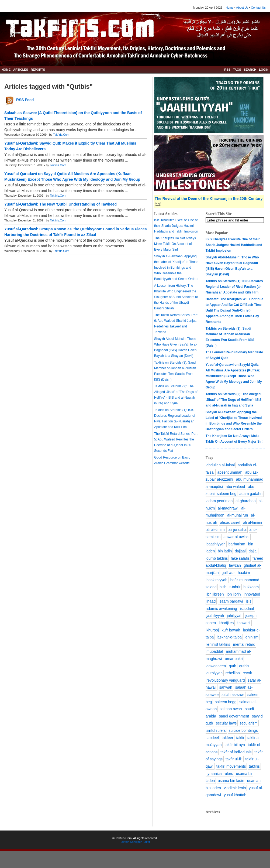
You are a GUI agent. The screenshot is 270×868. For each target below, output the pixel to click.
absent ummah (230, 472)
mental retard (244, 644)
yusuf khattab (235, 795)
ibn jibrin (234, 594)
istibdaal (247, 609)
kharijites (226, 623)
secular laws (226, 723)
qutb (232, 666)
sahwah (226, 687)
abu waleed (236, 487)
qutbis (244, 666)
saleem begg (226, 702)
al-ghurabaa (246, 501)
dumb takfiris (217, 558)
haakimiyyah (217, 580)
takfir (240, 738)
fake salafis (240, 558)
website (184, 463)
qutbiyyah (214, 673)
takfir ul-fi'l (234, 759)
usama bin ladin (231, 781)
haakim (244, 573)
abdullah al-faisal (221, 465)
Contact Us (258, 8)
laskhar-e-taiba (229, 637)
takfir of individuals (236, 752)
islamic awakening (222, 609)
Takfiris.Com (61, 135)
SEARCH (250, 70)
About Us (242, 8)
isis (248, 601)
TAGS (237, 70)
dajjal (253, 551)
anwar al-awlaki (236, 537)
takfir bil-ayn (235, 745)
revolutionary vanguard (226, 680)
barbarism (237, 544)
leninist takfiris (218, 644)
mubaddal (215, 651)
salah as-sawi (233, 695)
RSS (227, 70)
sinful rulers (216, 730)
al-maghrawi (228, 508)
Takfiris (124, 842)
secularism (249, 723)
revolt (247, 673)
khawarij (243, 623)
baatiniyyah (216, 544)
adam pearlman (219, 501)
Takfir (147, 842)
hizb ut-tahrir (230, 587)
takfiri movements (231, 766)
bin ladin (225, 551)
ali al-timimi (252, 522)
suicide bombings (243, 730)
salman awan (231, 709)
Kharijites (136, 842)
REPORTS (38, 70)
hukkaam (251, 587)
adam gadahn (251, 494)
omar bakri (234, 659)
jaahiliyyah (215, 616)
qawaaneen (216, 666)
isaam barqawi (231, 601)
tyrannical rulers (220, 774)
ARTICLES (21, 70)
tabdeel (213, 738)
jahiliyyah (235, 616)
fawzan (235, 565)
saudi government (234, 716)
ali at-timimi (216, 529)
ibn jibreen (215, 594)
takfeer (228, 738)
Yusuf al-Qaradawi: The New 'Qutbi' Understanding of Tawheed (60, 204)
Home (229, 8)
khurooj (213, 630)
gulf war (228, 573)
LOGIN (264, 70)
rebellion (233, 673)
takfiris (254, 766)
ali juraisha (238, 529)
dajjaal (240, 551)
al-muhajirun (238, 515)
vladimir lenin (235, 788)
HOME (6, 70)
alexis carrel (230, 522)
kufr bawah (231, 630)
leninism (252, 637)
